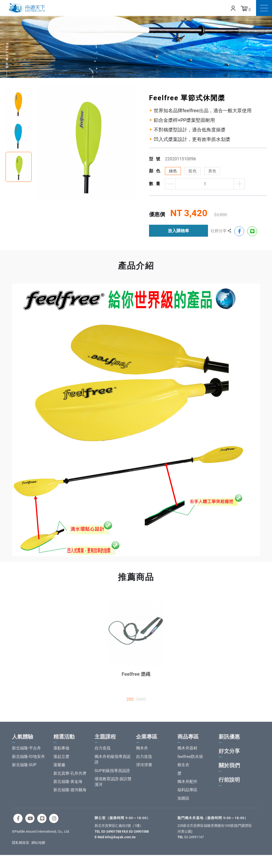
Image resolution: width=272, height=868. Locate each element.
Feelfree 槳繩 (136, 679)
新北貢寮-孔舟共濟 (70, 778)
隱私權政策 (21, 847)
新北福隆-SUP (24, 770)
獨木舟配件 (187, 786)
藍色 (193, 171)
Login (233, 8)
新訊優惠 (229, 742)
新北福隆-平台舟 (26, 753)
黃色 (212, 171)
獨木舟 (142, 753)
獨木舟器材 (187, 753)
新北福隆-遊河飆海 (70, 795)
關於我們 (229, 770)
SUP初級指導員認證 (112, 775)
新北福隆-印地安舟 (28, 761)
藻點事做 (61, 753)
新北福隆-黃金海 (68, 786)
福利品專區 (187, 795)
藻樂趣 (59, 770)
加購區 (183, 803)
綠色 (173, 171)
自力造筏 (103, 753)
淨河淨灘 (144, 770)
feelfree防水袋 (190, 761)
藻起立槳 (61, 761)
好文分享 (229, 756)
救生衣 (183, 770)
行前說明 (229, 785)
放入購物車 (178, 231)
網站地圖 (38, 847)
